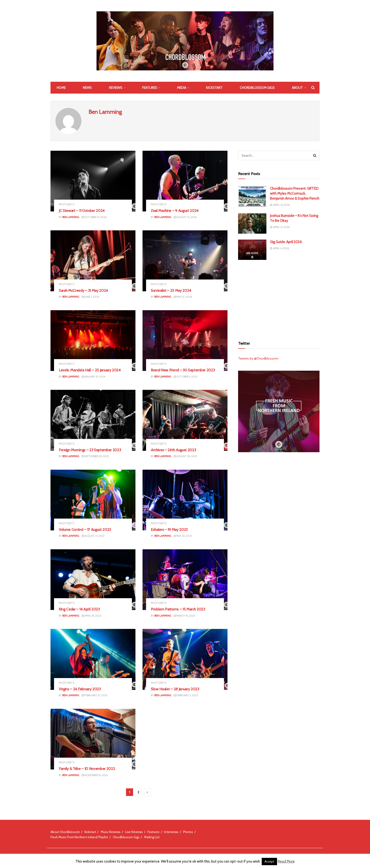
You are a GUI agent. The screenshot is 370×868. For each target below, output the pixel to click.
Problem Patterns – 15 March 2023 (178, 609)
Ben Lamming (71, 217)
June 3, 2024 (90, 297)
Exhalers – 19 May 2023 (169, 530)
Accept (269, 861)
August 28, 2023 (185, 456)
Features (150, 88)
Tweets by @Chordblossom (258, 358)
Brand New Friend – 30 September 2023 (183, 370)
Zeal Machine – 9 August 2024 (175, 211)
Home (61, 88)
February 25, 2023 (95, 695)
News (87, 88)
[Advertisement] (279, 299)
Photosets (67, 204)
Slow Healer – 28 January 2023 (175, 689)
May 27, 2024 (183, 297)
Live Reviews (134, 832)
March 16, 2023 (184, 616)
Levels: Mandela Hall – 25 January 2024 (90, 370)
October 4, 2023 (186, 377)
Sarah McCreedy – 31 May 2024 (83, 290)
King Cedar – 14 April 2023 (79, 609)
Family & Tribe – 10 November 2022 (87, 769)
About (297, 88)
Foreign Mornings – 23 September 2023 (90, 450)
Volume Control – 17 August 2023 (85, 530)
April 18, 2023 (91, 616)
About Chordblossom (65, 832)
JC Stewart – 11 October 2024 (82, 211)
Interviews (171, 832)
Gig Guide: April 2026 (286, 242)
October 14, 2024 (94, 217)
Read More (286, 861)
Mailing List (152, 837)
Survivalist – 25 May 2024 (171, 290)
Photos (188, 832)
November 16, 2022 (95, 775)
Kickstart (214, 88)
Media (182, 88)
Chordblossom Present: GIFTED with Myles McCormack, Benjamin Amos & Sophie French (295, 193)
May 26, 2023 (183, 536)
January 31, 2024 (93, 377)
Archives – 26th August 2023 (173, 450)
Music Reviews (111, 832)
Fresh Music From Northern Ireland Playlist (79, 837)
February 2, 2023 (186, 695)
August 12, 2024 (185, 217)
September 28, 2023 (95, 456)
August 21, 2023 (93, 536)
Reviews (116, 88)
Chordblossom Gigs (257, 88)
